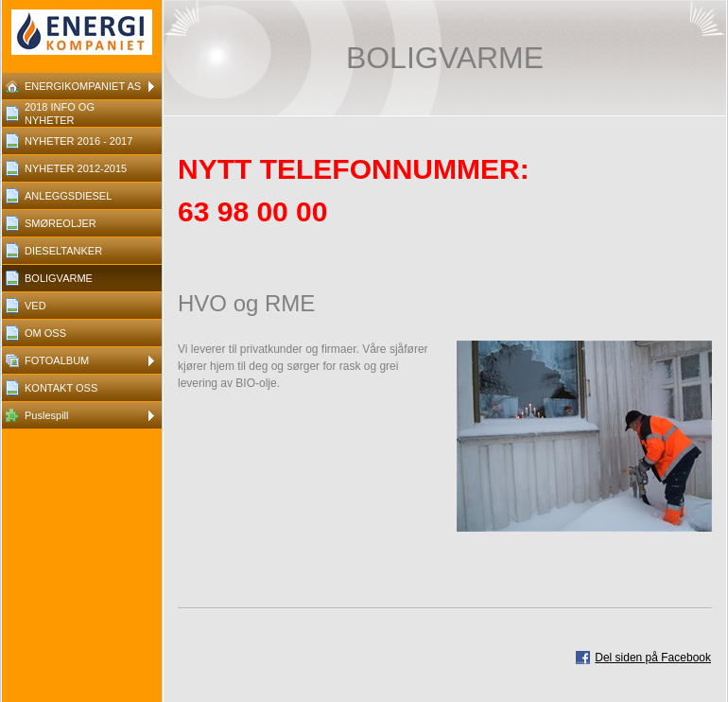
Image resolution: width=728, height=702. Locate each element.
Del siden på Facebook (653, 658)
